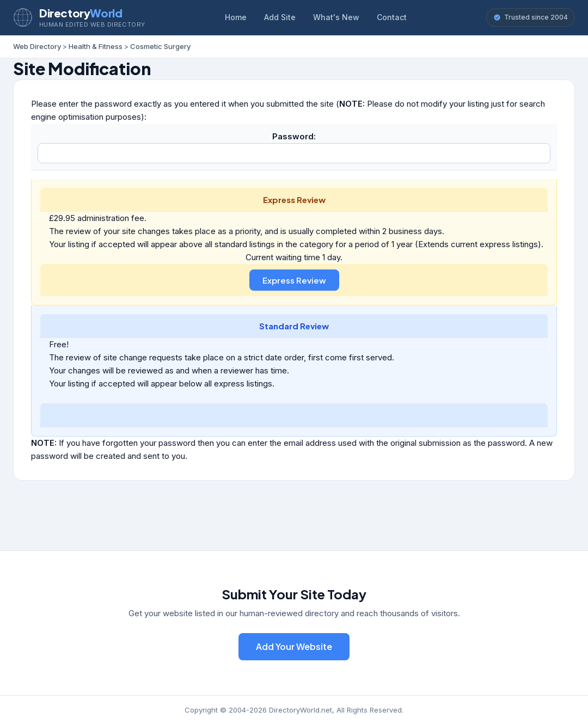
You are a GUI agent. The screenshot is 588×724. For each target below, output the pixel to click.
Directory (81, 13)
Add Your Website (294, 646)
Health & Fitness (96, 46)
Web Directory (37, 46)
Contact (392, 17)
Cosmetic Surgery (160, 46)
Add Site (280, 17)
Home (236, 17)
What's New (336, 17)
